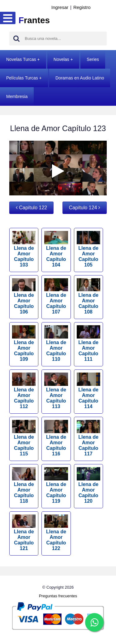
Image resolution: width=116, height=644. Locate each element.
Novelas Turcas (21, 59)
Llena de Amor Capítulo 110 (56, 343)
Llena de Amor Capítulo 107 (56, 296)
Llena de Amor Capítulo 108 (88, 296)
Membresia (17, 96)
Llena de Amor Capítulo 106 (24, 296)
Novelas (61, 59)
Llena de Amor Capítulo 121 (24, 533)
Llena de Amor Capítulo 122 (56, 533)
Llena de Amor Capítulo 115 (24, 438)
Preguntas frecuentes (58, 596)
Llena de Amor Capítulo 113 (56, 391)
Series (93, 59)
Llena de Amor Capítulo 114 (88, 391)
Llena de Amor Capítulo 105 (88, 249)
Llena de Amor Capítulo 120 (88, 485)
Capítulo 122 (31, 208)
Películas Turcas (22, 78)
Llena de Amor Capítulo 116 (56, 438)
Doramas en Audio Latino (80, 78)
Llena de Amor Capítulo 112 (24, 391)
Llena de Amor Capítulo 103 (24, 249)
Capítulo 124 (85, 208)
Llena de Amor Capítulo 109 (24, 343)
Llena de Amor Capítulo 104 (56, 249)
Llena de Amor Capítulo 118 (24, 485)
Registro (82, 7)
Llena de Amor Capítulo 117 (88, 438)
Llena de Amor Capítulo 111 (88, 343)
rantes (34, 20)
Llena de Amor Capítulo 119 (56, 485)
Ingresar (60, 7)
